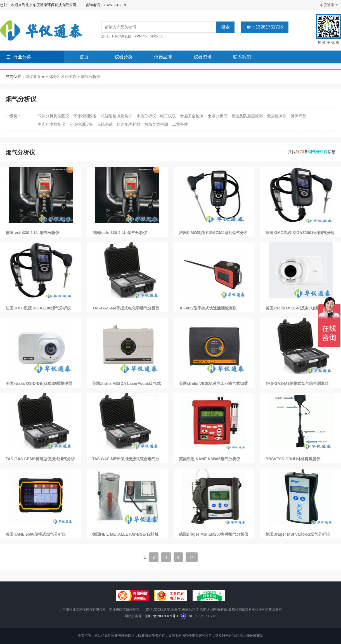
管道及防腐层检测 (247, 116)
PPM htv (141, 36)
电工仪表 (168, 116)
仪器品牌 (163, 57)
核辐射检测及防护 (117, 116)
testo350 (157, 36)
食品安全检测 (192, 116)
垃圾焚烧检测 (156, 124)
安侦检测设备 (81, 124)
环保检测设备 (85, 116)
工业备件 (180, 124)
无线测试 (105, 124)
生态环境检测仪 (51, 124)
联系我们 (242, 57)
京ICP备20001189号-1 (162, 616)
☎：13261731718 (265, 27)
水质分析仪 (146, 116)
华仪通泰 (328, 5)
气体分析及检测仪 (61, 77)
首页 (84, 57)
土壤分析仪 (217, 116)
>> (191, 557)
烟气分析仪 (91, 77)
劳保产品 (299, 116)
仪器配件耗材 (129, 124)
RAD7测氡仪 (122, 36)
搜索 (225, 27)
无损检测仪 (277, 116)
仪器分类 (124, 57)
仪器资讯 (203, 57)
